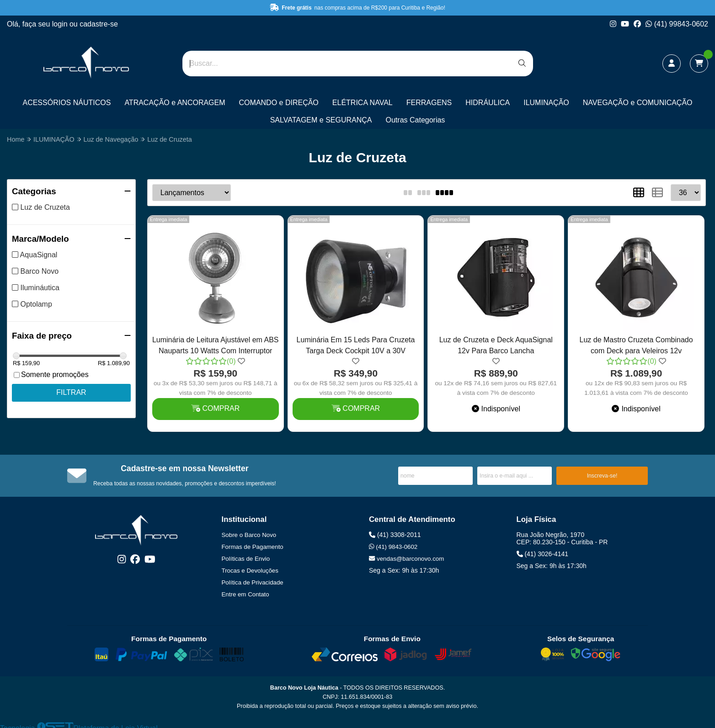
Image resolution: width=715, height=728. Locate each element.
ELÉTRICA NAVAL (363, 103)
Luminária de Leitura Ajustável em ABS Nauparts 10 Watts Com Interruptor (216, 345)
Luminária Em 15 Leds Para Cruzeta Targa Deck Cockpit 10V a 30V (356, 345)
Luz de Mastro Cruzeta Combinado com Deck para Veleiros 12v (636, 345)
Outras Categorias (416, 120)
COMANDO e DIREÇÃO (279, 103)
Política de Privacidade (253, 582)
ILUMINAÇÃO (546, 103)
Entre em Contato (245, 594)
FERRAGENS (429, 103)
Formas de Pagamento (253, 547)
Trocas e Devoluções (250, 571)
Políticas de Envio (246, 559)
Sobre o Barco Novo (249, 535)
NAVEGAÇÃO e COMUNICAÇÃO (638, 103)
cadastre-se (99, 24)
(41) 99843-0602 (677, 24)
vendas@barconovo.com (406, 559)
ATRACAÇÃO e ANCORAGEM (175, 103)
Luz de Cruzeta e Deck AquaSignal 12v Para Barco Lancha (496, 345)
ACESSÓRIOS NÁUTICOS (67, 103)
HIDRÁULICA (488, 103)
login (61, 24)
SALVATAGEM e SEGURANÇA (321, 120)
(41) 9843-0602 (393, 547)
